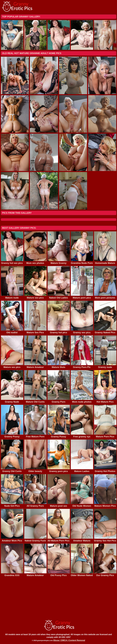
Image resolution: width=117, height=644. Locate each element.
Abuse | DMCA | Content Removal (69, 640)
